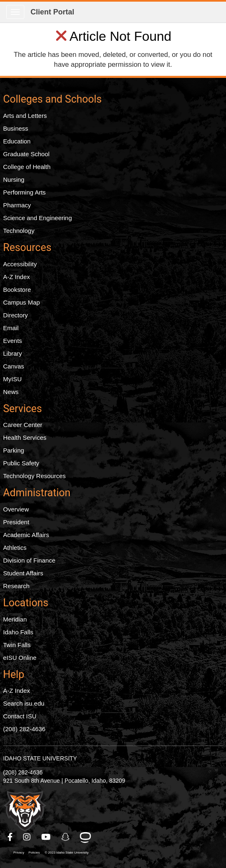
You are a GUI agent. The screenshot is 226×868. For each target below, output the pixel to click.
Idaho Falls (18, 632)
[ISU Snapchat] (66, 837)
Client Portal (52, 12)
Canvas (14, 366)
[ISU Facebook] (11, 837)
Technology (19, 231)
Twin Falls (17, 645)
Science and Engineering (38, 218)
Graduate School (27, 154)
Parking (14, 450)
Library (13, 353)
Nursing (14, 179)
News (11, 392)
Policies (34, 853)
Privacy (19, 853)
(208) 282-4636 (25, 729)
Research (16, 586)
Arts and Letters (25, 116)
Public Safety (21, 463)
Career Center (23, 425)
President (16, 522)
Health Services (25, 438)
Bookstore (17, 290)
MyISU (13, 379)
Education (17, 141)
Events (13, 341)
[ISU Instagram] (27, 837)
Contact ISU (20, 716)
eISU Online (20, 658)
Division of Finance (29, 560)
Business (16, 128)
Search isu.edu (24, 703)
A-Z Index (17, 277)
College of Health (27, 167)
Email (11, 328)
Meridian (15, 619)
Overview (16, 509)
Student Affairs (23, 573)
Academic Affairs (26, 535)
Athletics (15, 548)
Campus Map (22, 302)
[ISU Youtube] (46, 837)
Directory (16, 315)
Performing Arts (25, 192)
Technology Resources (35, 476)
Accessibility (20, 264)
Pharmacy (17, 205)
